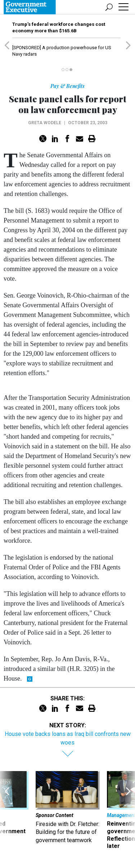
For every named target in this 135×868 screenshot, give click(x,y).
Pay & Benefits (67, 86)
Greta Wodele (45, 123)
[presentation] (7, 811)
